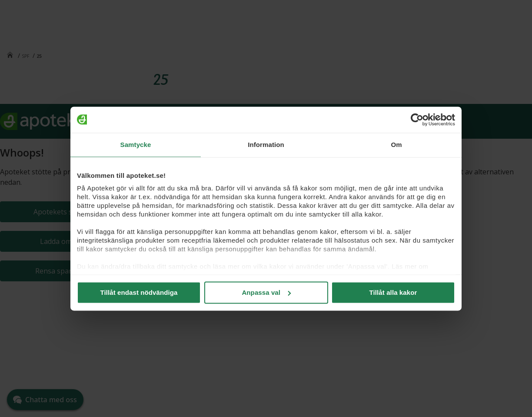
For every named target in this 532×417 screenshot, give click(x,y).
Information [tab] (266, 145)
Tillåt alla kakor (393, 292)
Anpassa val (266, 292)
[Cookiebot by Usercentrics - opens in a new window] (417, 120)
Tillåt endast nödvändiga (139, 292)
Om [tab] (396, 145)
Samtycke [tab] (136, 145)
